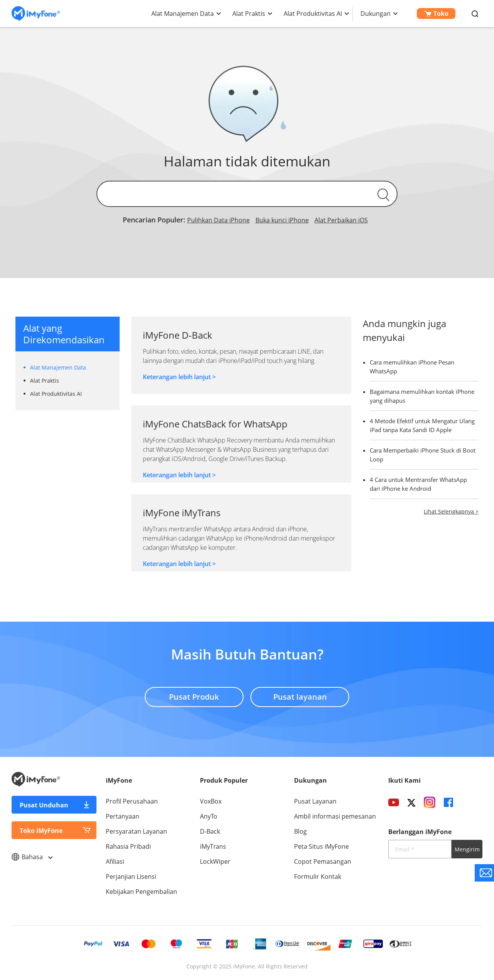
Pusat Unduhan (44, 805)
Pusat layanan (300, 697)
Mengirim (467, 849)
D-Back (210, 831)
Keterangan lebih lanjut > (179, 377)
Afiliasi (115, 861)
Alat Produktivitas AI (313, 14)
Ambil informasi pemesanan (335, 816)
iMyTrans (213, 846)
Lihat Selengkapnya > (451, 511)
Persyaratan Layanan (136, 831)
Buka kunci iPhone (282, 220)
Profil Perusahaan (132, 801)
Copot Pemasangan (323, 861)
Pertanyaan (123, 816)
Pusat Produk (194, 697)
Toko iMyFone (41, 831)
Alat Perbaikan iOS (341, 220)
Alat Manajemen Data (183, 14)
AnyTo (209, 816)
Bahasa (32, 857)
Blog (300, 831)
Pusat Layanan (315, 801)
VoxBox (211, 801)
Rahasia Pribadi (128, 846)
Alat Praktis (249, 14)
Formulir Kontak (318, 877)
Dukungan (376, 14)
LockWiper (215, 861)
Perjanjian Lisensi (131, 877)
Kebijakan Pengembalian (141, 892)
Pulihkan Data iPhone (218, 220)
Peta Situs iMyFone (321, 846)
